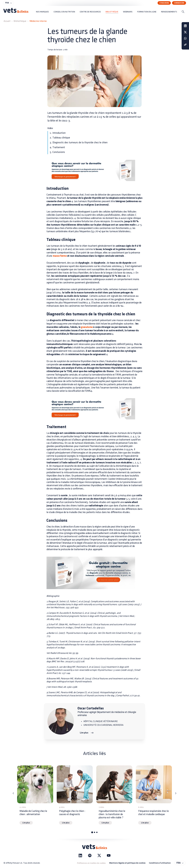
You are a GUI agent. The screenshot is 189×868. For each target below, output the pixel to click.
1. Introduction (58, 133)
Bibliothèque (20, 21)
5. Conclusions (57, 152)
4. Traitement (57, 147)
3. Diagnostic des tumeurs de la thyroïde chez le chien (79, 142)
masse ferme (60, 256)
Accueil (7, 21)
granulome (87, 327)
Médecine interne (38, 21)
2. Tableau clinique (60, 138)
